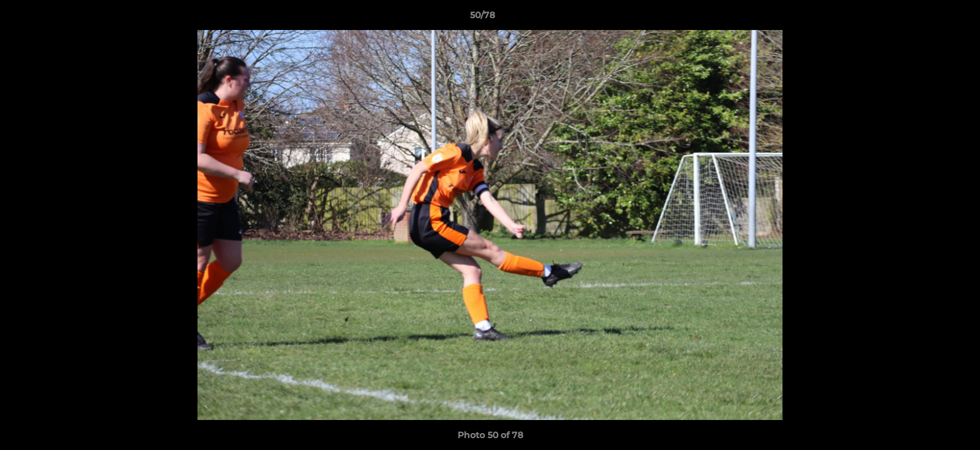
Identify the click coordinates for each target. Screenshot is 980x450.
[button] (927, 18)
